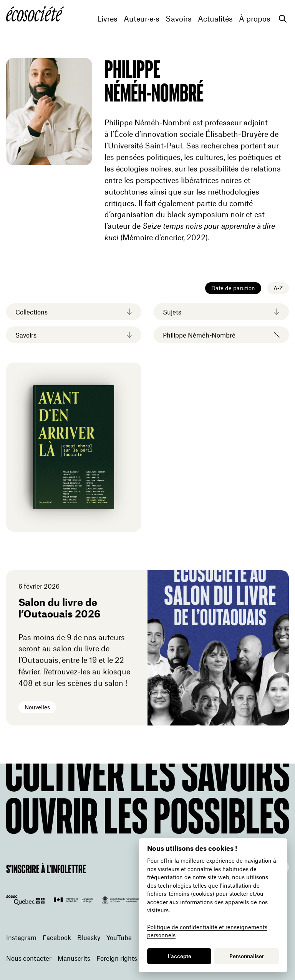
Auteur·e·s (142, 19)
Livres (107, 19)
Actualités (215, 19)
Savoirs (179, 19)
